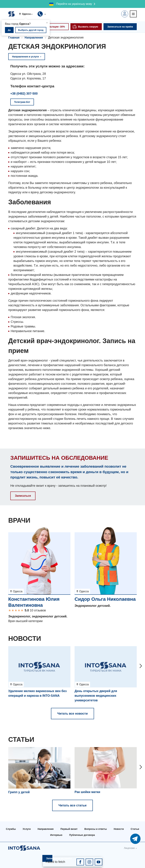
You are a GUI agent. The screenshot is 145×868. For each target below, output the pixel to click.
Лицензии (129, 848)
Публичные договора (82, 835)
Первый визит (69, 829)
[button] (27, 14)
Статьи (135, 829)
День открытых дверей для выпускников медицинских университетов (96, 696)
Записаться (23, 496)
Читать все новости (72, 714)
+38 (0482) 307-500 (24, 94)
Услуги (27, 829)
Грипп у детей (19, 792)
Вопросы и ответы (96, 829)
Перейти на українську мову (74, 4)
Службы (11, 829)
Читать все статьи (73, 805)
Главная (14, 38)
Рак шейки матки (87, 792)
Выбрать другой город (31, 30)
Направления (34, 38)
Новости (119, 829)
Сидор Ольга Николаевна (105, 599)
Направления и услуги (27, 57)
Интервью (56, 835)
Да (9, 30)
